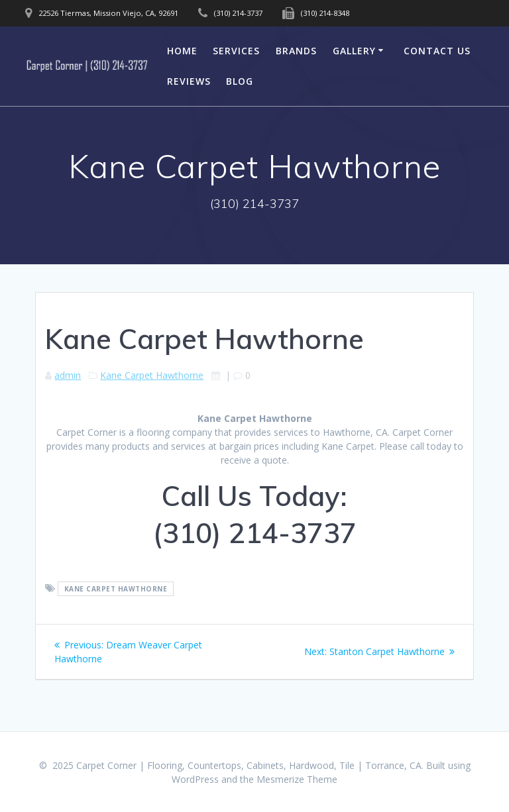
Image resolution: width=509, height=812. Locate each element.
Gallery (354, 51)
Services (236, 51)
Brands (296, 51)
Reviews (189, 81)
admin (68, 375)
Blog (240, 81)
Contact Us (437, 51)
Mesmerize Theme (297, 779)
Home (182, 51)
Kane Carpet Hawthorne (152, 375)
